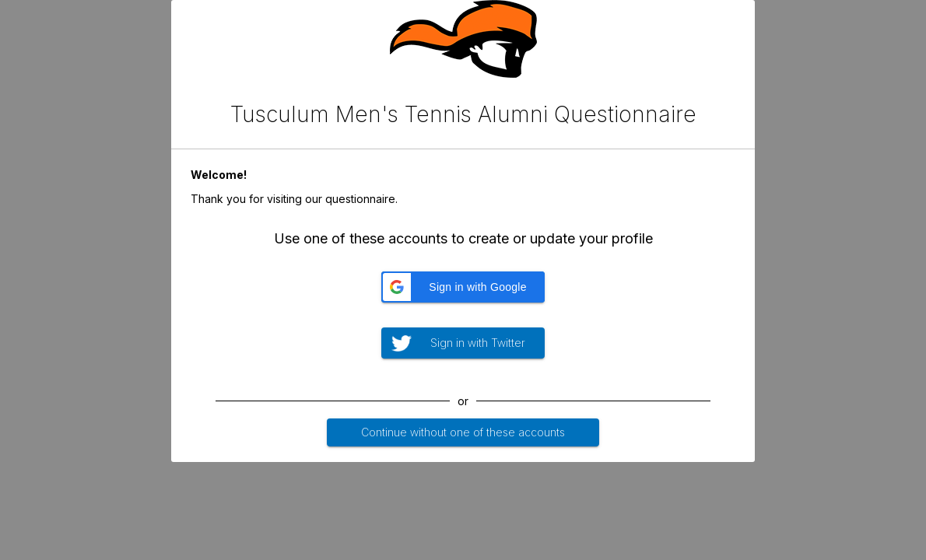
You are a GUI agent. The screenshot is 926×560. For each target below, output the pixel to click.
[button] (463, 287)
